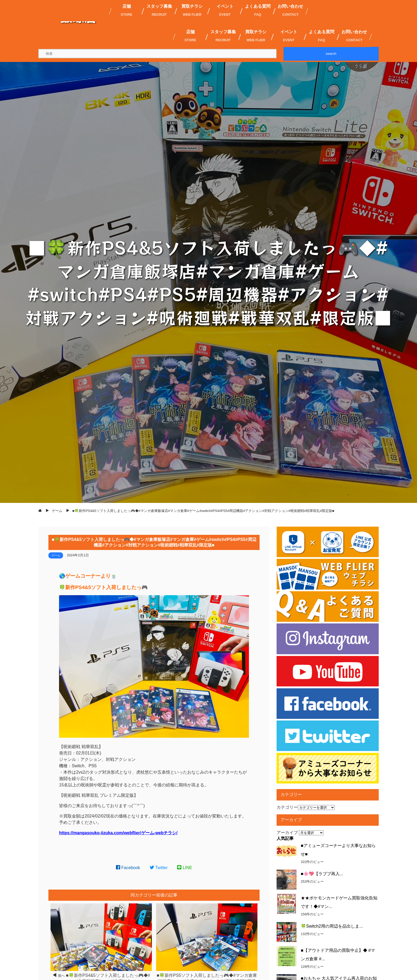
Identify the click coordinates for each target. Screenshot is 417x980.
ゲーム (56, 555)
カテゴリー (287, 807)
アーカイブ (287, 833)
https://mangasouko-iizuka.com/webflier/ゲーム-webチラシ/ (118, 833)
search (331, 54)
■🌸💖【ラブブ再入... (322, 874)
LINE (185, 868)
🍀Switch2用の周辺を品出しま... (332, 926)
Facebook (128, 868)
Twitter (159, 868)
